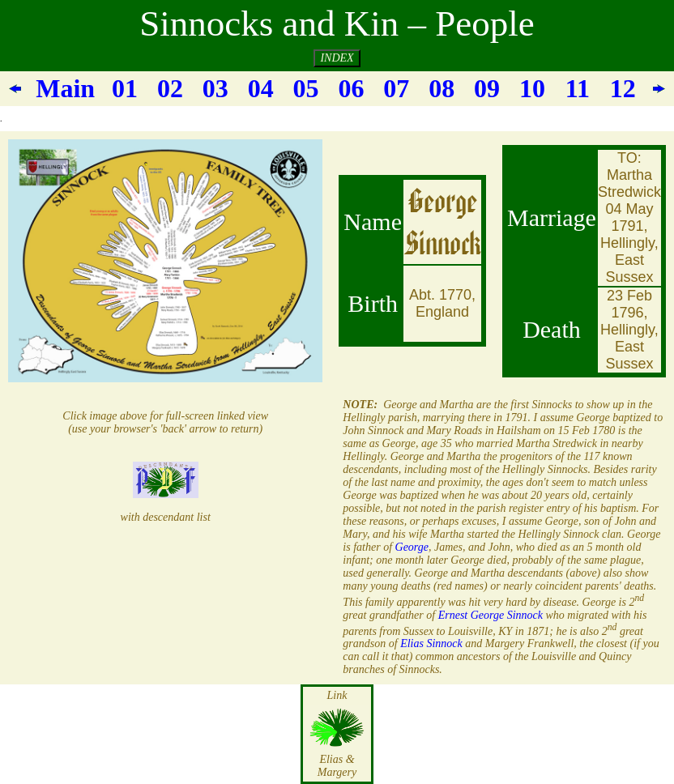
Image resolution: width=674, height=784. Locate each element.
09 (487, 88)
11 (578, 88)
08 (442, 88)
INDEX (337, 58)
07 (396, 88)
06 (351, 88)
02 (170, 88)
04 (261, 88)
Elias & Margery (337, 766)
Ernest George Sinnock (490, 615)
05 (306, 88)
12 (623, 88)
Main (65, 88)
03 (215, 88)
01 (125, 88)
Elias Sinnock (432, 643)
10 (532, 88)
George (410, 547)
